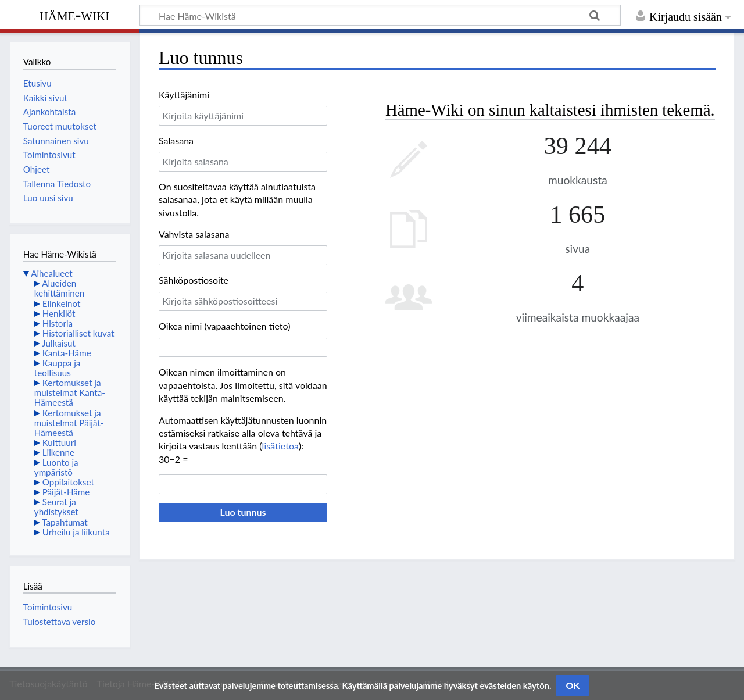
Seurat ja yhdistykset (56, 507)
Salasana (176, 140)
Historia (58, 323)
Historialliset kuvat (78, 333)
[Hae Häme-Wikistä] (380, 15)
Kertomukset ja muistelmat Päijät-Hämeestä (69, 423)
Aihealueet (51, 273)
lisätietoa (280, 446)
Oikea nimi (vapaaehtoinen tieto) (224, 326)
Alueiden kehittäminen (59, 288)
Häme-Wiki (75, 15)
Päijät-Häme (66, 492)
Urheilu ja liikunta (76, 532)
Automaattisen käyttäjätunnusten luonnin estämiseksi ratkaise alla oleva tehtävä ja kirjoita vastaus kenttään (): (243, 433)
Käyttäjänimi (184, 94)
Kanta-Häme (67, 353)
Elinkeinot (62, 303)
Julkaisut (59, 343)
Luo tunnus (243, 512)
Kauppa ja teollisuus (58, 368)
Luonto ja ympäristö (56, 467)
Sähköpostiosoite (194, 280)
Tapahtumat (65, 522)
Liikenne (58, 452)
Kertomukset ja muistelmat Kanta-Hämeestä (70, 392)
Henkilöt (59, 313)
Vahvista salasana (194, 234)
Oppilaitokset (68, 482)
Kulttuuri (59, 442)
